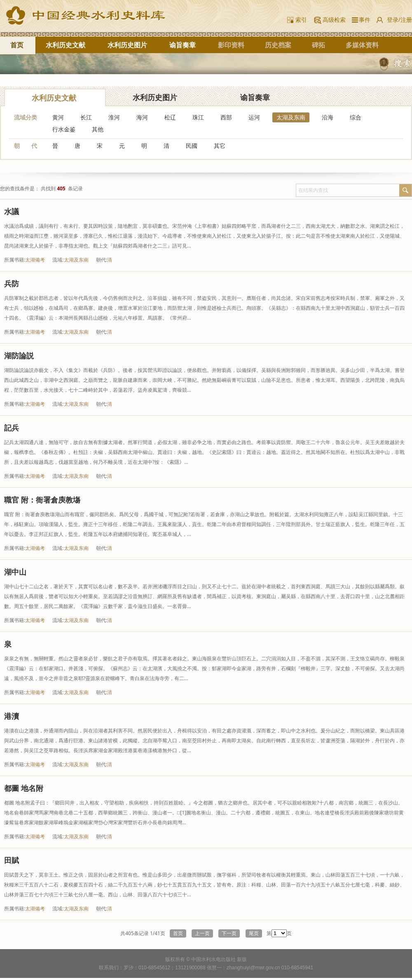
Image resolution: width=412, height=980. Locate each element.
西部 (226, 117)
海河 (142, 117)
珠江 (198, 117)
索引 (301, 20)
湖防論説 (19, 356)
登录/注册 (399, 20)
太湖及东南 (291, 117)
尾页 (254, 933)
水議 (12, 211)
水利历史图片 (127, 45)
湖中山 (15, 572)
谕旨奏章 (183, 45)
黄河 (58, 117)
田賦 (12, 860)
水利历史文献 (66, 45)
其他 (98, 129)
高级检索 (334, 20)
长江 (86, 117)
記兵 (12, 428)
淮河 (114, 117)
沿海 (328, 117)
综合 (356, 117)
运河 (254, 117)
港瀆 (12, 716)
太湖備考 (35, 260)
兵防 (12, 283)
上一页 (202, 933)
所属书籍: (15, 260)
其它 (220, 146)
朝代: (102, 260)
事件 (363, 20)
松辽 (170, 117)
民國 (192, 146)
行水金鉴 (64, 129)
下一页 (229, 933)
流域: (58, 260)
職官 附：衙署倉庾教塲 (42, 500)
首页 (17, 45)
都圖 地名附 (24, 788)
